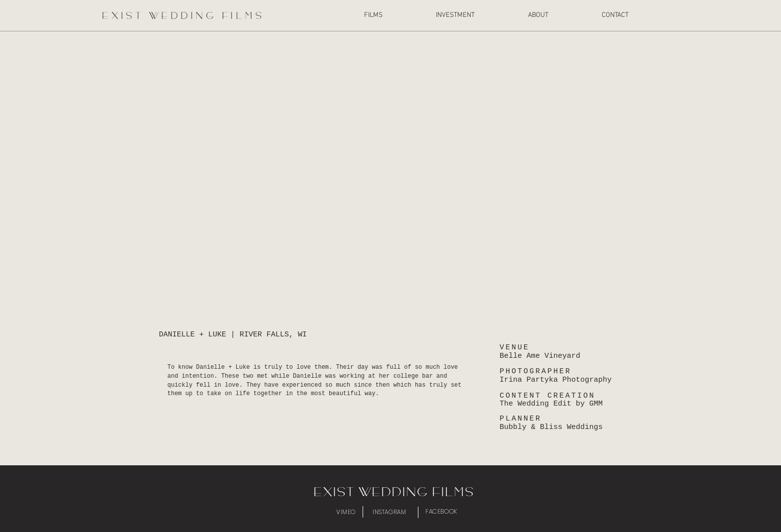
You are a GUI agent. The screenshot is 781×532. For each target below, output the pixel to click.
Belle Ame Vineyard (540, 356)
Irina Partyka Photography (556, 380)
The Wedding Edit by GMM (551, 404)
